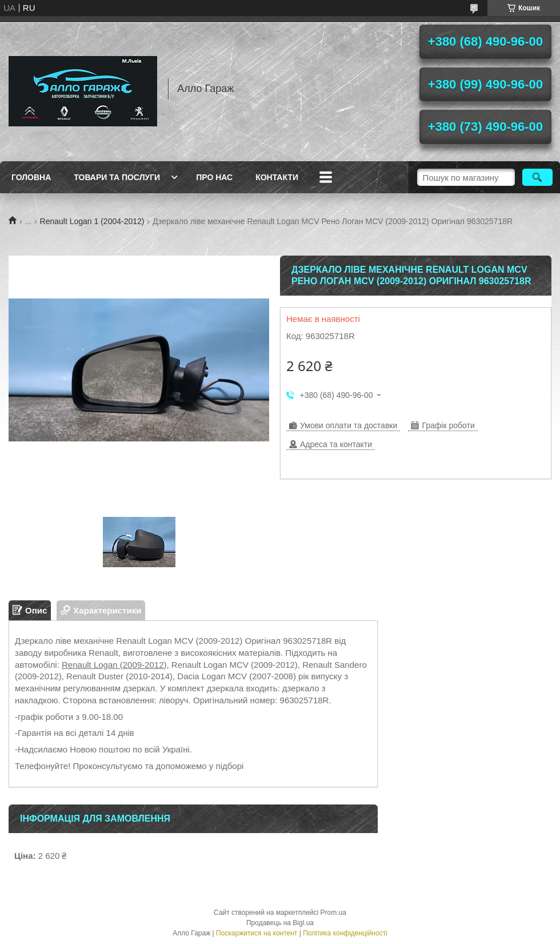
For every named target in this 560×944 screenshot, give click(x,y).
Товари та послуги (117, 177)
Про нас (214, 177)
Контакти (277, 177)
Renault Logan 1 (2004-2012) (92, 221)
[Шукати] (537, 177)
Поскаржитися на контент (257, 933)
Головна (31, 177)
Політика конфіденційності (345, 933)
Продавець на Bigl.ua (280, 923)
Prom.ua (333, 913)
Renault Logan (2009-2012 (113, 665)
